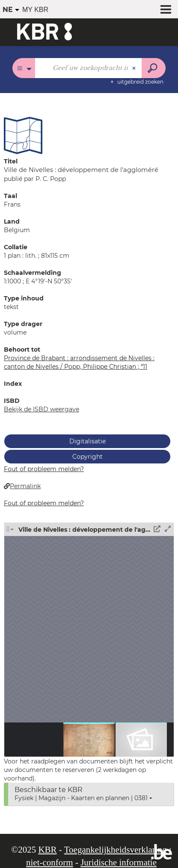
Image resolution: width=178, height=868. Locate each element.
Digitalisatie (88, 441)
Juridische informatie (119, 862)
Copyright (88, 457)
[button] (23, 135)
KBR (47, 850)
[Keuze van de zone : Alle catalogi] (24, 68)
